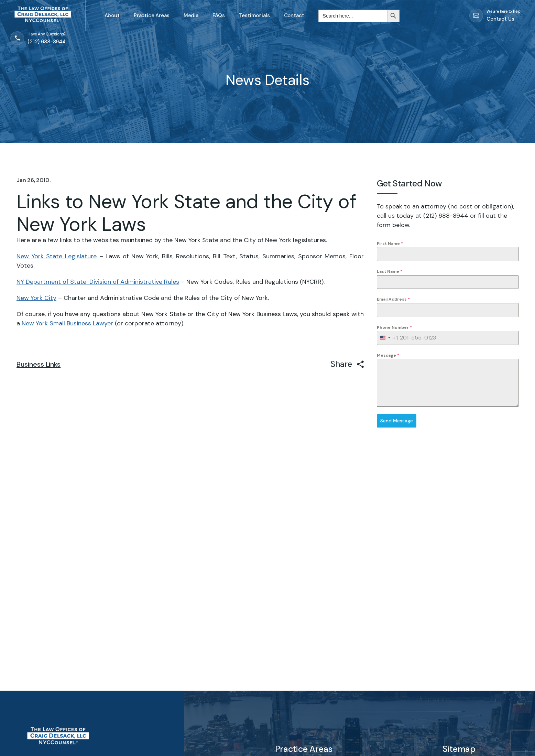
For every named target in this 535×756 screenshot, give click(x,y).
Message (388, 355)
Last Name (390, 271)
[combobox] (387, 338)
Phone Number (394, 327)
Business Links (39, 364)
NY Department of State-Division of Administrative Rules (98, 282)
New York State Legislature (57, 256)
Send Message (397, 421)
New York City (36, 298)
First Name (390, 244)
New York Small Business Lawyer (67, 323)
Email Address (393, 299)
